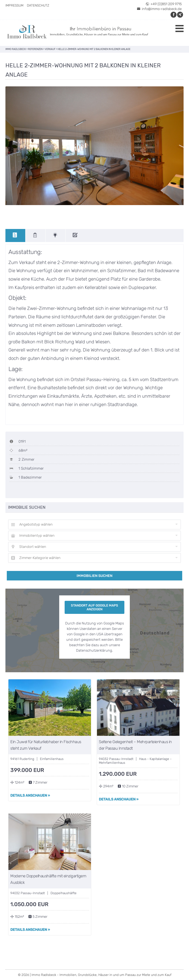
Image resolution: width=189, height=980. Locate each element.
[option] (94, 146)
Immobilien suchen (94, 576)
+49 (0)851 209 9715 (164, 4)
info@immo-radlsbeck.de (159, 9)
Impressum (14, 5)
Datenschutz (38, 5)
